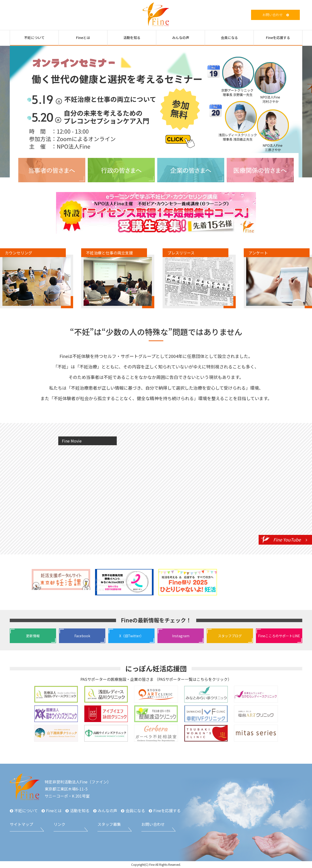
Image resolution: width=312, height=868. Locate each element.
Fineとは (83, 38)
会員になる (229, 38)
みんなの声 (181, 38)
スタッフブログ (230, 636)
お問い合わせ (273, 15)
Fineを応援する (278, 38)
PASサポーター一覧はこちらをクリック (193, 679)
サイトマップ (21, 824)
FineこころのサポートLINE (279, 636)
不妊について (34, 38)
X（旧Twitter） (131, 636)
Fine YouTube (287, 540)
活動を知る (132, 38)
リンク (59, 824)
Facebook (82, 636)
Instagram (181, 636)
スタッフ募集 (109, 824)
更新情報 (33, 636)
